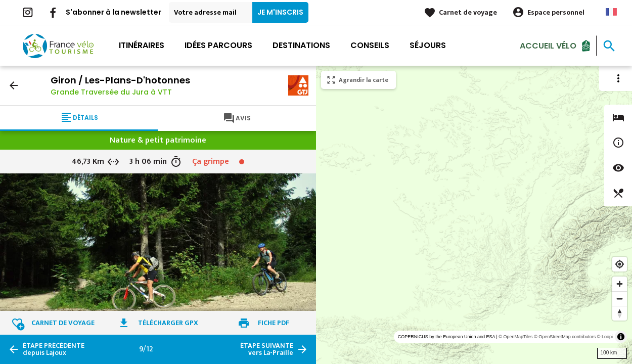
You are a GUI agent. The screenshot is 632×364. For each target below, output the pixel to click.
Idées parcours (218, 45)
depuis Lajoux (54, 349)
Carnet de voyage (468, 12)
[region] (474, 215)
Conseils (370, 45)
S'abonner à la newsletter (114, 12)
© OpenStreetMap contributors (565, 337)
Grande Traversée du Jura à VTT (111, 92)
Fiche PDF (274, 323)
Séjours (428, 45)
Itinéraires (142, 45)
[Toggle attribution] (621, 337)
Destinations (301, 45)
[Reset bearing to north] (620, 313)
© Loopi (605, 337)
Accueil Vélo (548, 45)
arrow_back (14, 85)
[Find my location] (620, 264)
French (611, 12)
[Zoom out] (620, 299)
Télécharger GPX (168, 323)
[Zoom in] (620, 284)
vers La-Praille (267, 349)
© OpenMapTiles (515, 337)
